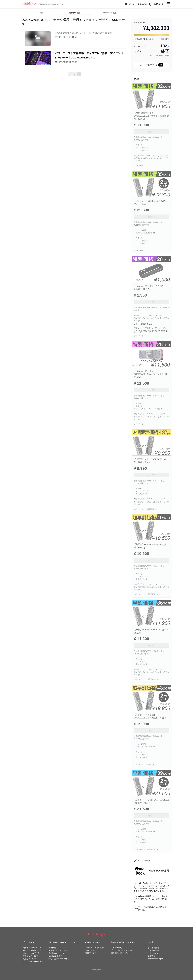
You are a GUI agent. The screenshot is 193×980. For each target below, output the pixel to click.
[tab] (75, 13)
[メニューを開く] (169, 4)
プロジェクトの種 (30, 956)
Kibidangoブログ (55, 956)
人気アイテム (91, 950)
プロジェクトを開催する (33, 961)
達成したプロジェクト (32, 953)
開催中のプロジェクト (32, 948)
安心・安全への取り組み (59, 959)
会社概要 (52, 948)
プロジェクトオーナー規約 (122, 950)
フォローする (152, 65)
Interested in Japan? (156, 959)
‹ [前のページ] (70, 74)
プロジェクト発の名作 (95, 948)
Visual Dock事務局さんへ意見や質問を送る (151, 908)
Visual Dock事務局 (159, 871)
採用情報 (151, 956)
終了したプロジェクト (32, 950)
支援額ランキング (30, 959)
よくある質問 (153, 948)
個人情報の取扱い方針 (120, 953)
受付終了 (152, 132)
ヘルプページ (153, 950)
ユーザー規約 (116, 948)
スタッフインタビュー (58, 950)
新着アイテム (91, 953)
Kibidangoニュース (56, 953)
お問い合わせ (153, 953)
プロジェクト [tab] (39, 13)
